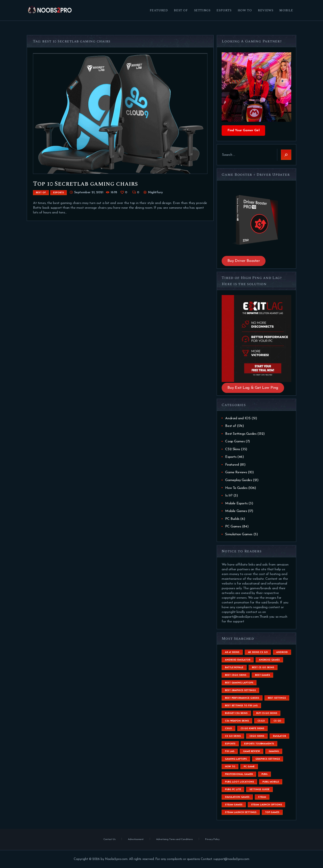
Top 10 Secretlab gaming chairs (85, 184)
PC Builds (232, 519)
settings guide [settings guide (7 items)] (259, 790)
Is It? (229, 496)
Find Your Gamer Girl (243, 130)
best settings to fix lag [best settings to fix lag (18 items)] (241, 706)
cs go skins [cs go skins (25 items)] (233, 736)
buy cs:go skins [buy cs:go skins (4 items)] (267, 713)
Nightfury (155, 192)
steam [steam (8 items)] (262, 797)
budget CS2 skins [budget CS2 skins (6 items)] (236, 713)
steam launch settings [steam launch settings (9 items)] (241, 812)
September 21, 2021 (89, 192)
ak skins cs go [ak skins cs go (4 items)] (258, 652)
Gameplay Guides (238, 480)
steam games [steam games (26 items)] (234, 805)
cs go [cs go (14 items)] (277, 721)
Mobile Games (236, 511)
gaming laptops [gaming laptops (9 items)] (236, 759)
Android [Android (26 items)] (282, 652)
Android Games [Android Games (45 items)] (269, 660)
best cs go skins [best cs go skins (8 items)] (263, 668)
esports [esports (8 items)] (230, 744)
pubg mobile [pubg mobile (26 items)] (271, 782)
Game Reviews (236, 472)
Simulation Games (239, 534)
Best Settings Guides (241, 434)
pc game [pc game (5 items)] (249, 767)
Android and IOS (238, 418)
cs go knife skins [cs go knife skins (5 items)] (252, 729)
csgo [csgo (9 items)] (228, 729)
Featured (232, 465)
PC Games (233, 527)
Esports (59, 193)
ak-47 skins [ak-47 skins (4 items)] (232, 652)
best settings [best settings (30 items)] (277, 698)
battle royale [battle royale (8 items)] (234, 668)
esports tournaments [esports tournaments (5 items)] (259, 744)
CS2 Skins (232, 449)
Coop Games (235, 441)
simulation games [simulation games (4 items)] (237, 797)
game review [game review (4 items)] (251, 751)
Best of (41, 193)
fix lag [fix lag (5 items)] (230, 751)
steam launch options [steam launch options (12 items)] (267, 805)
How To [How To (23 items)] (230, 767)
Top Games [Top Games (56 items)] (272, 812)
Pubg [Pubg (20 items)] (264, 774)
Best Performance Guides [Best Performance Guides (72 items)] (242, 698)
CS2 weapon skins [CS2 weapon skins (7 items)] (237, 721)
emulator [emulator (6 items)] (279, 736)
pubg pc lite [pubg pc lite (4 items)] (233, 790)
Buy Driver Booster (244, 261)
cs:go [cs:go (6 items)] (261, 721)
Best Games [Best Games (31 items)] (262, 675)
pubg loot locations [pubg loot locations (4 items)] (239, 782)
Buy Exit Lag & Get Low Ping (253, 388)
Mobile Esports (236, 503)
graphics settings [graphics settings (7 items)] (268, 759)
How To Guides (236, 488)
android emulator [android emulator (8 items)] (238, 660)
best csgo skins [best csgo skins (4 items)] (236, 675)
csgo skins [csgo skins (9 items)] (257, 736)
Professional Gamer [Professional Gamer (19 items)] (239, 774)
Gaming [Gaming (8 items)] (274, 751)
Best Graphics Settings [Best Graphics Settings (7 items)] (240, 691)
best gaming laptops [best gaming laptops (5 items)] (239, 683)
